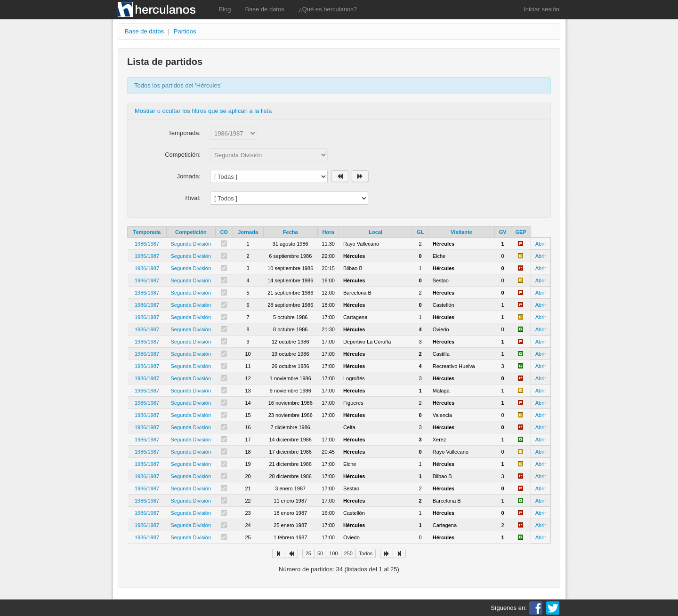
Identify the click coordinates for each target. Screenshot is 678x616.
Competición (191, 232)
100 (333, 553)
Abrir (541, 244)
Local (375, 232)
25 (308, 553)
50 (320, 553)
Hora (328, 232)
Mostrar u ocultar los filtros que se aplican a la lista (203, 111)
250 (348, 553)
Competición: (183, 155)
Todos (366, 553)
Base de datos (265, 9)
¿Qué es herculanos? (328, 9)
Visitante (461, 232)
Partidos (185, 31)
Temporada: (184, 133)
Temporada (147, 232)
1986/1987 (147, 244)
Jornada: (189, 176)
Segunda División (191, 244)
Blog (225, 9)
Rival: (193, 198)
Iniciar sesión (541, 9)
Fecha (291, 232)
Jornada (248, 232)
